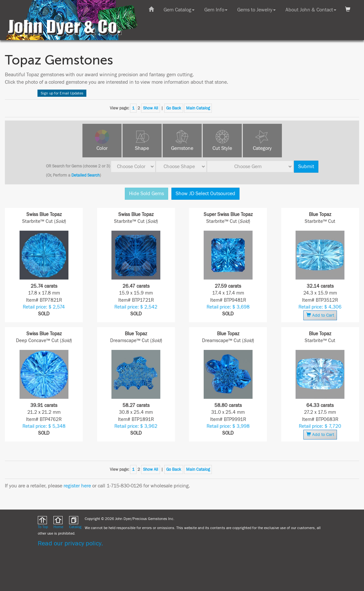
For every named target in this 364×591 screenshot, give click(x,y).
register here (77, 486)
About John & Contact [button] (311, 10)
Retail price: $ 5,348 (44, 426)
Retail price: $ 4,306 (320, 307)
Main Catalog (198, 108)
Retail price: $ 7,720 (320, 426)
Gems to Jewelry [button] (256, 10)
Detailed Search (86, 175)
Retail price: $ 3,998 (228, 426)
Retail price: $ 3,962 (136, 426)
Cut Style (222, 148)
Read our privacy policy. (70, 543)
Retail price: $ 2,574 (44, 307)
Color (102, 148)
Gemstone (182, 148)
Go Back (174, 108)
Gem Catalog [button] (179, 10)
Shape (142, 148)
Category (262, 148)
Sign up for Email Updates (62, 93)
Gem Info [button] (216, 10)
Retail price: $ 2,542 (136, 307)
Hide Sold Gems (146, 194)
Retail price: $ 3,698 (228, 307)
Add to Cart (320, 315)
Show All (151, 108)
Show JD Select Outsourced (205, 194)
